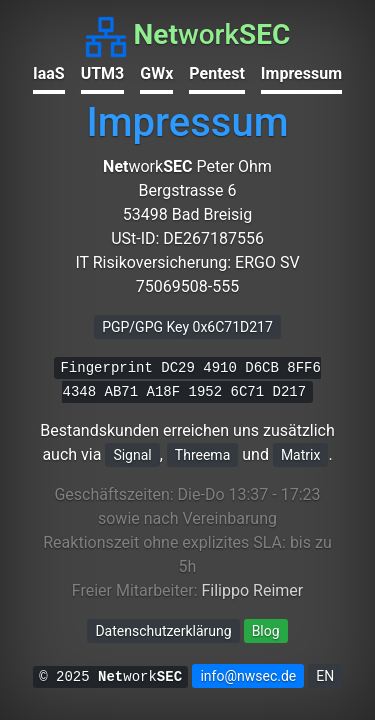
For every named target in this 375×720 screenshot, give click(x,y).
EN (325, 676)
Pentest (217, 73)
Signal (132, 455)
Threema (202, 455)
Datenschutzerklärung (163, 631)
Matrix (301, 455)
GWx (156, 73)
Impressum (301, 73)
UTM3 (103, 73)
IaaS (49, 73)
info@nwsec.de (248, 676)
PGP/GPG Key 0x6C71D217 (187, 327)
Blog (266, 631)
